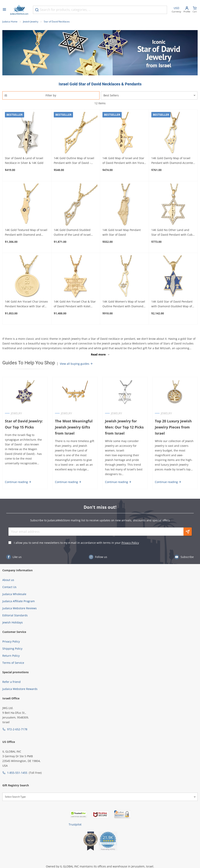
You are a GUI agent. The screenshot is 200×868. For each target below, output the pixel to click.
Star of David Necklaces (57, 22)
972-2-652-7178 (17, 729)
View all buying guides (76, 364)
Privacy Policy (130, 543)
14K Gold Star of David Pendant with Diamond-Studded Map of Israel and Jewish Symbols (172, 304)
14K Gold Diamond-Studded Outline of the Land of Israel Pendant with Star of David (72, 233)
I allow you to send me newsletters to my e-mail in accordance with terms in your (76, 543)
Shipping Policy (12, 649)
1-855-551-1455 (17, 773)
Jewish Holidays (13, 622)
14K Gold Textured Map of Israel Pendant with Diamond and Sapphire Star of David (26, 233)
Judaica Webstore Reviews (20, 608)
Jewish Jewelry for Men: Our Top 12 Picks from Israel (124, 427)
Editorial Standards (15, 615)
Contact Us (9, 587)
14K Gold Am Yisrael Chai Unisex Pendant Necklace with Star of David (26, 304)
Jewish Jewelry (31, 22)
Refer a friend (11, 682)
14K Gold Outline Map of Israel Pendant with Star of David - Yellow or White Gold (74, 161)
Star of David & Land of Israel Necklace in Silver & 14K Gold (24, 160)
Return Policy (11, 656)
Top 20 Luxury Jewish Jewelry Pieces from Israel (173, 427)
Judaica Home (10, 22)
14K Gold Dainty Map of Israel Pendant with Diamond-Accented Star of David (173, 161)
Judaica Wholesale (14, 594)
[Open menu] (4, 10)
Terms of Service (13, 663)
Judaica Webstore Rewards (20, 689)
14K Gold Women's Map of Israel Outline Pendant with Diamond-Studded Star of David (124, 304)
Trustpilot (75, 824)
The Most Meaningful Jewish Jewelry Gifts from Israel (74, 427)
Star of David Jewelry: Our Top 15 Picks (24, 424)
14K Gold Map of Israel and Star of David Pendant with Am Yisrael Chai (124, 161)
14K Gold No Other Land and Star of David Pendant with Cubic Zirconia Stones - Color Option (173, 233)
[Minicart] (195, 10)
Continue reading (18, 482)
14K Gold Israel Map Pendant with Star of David (122, 232)
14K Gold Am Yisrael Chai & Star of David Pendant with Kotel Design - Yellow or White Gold (75, 304)
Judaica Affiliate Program (19, 601)
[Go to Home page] (19, 10)
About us (8, 580)
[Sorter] (149, 95)
